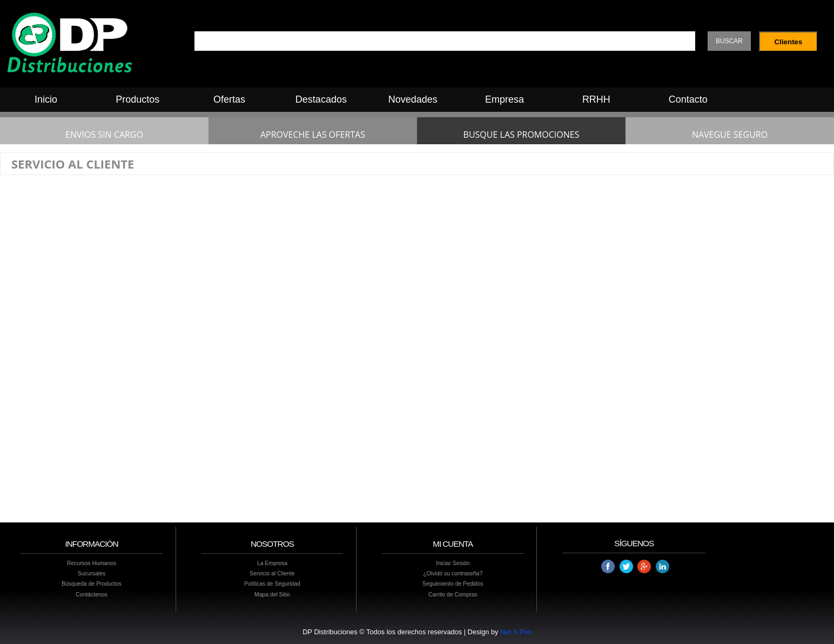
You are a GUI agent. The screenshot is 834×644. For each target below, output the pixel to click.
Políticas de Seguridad (272, 584)
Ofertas (229, 99)
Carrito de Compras (453, 595)
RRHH (596, 99)
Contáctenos (91, 595)
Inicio (46, 99)
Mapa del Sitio (272, 595)
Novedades (413, 99)
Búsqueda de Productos (92, 584)
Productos (137, 99)
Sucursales (92, 573)
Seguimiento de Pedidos (453, 584)
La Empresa (272, 563)
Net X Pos (516, 632)
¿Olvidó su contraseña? (453, 573)
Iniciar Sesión (453, 563)
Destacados (321, 99)
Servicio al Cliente (272, 573)
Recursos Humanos (92, 563)
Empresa (505, 99)
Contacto (688, 99)
